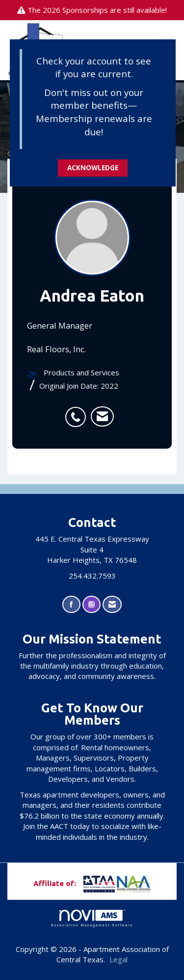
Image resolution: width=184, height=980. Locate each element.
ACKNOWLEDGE (93, 168)
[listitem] (78, 412)
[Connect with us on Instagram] (92, 604)
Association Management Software (92, 919)
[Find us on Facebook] (71, 604)
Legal (118, 959)
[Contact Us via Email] (112, 604)
